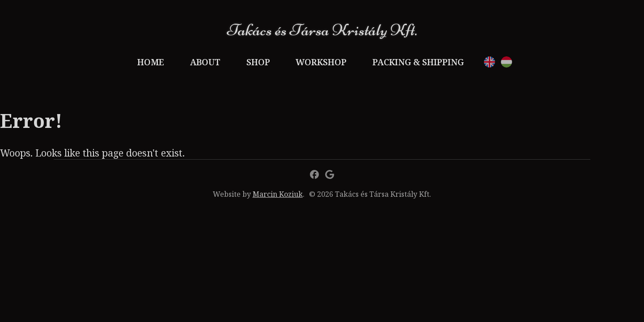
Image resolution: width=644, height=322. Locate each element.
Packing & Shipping (418, 62)
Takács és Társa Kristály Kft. (322, 30)
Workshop (321, 62)
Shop (258, 62)
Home (151, 62)
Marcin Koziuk (278, 194)
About (205, 62)
